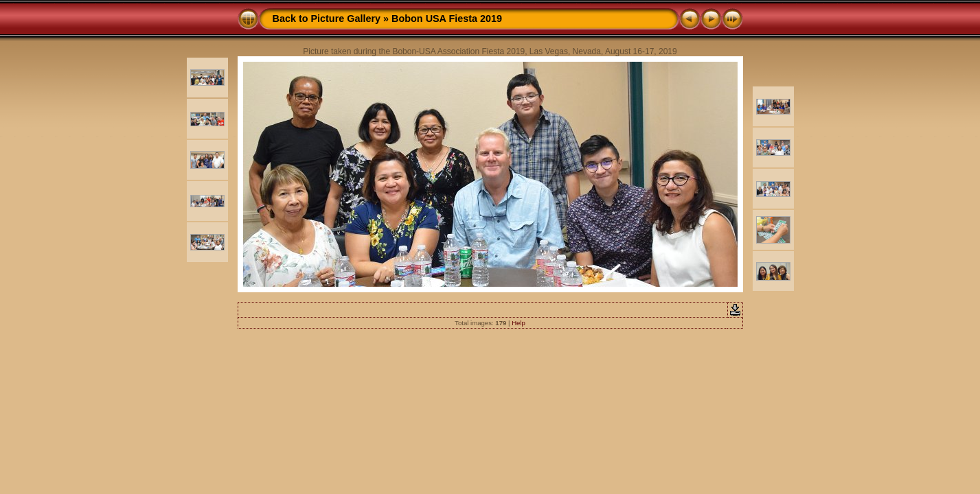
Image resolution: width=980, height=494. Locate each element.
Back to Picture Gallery (327, 19)
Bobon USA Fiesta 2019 (447, 19)
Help (519, 323)
